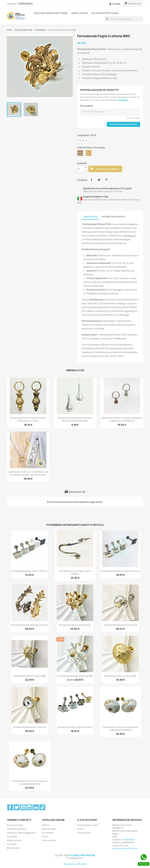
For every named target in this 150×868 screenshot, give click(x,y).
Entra (45, 837)
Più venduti (48, 833)
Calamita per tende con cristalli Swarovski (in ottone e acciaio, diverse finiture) (28, 473)
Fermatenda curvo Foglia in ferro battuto (75, 572)
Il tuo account (87, 820)
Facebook (10, 807)
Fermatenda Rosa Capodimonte (75, 625)
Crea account (84, 833)
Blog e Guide (13, 848)
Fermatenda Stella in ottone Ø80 (30, 676)
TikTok (42, 807)
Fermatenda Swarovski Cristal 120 (30, 727)
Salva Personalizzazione (123, 124)
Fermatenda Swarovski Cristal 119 (120, 625)
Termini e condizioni (17, 829)
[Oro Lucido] (89, 154)
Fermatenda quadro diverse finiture (30, 571)
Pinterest (106, 180)
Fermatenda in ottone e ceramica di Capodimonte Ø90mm (120, 729)
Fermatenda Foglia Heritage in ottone (30, 625)
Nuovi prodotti (49, 829)
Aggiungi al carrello (105, 169)
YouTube (23, 807)
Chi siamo (12, 844)
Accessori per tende (105, 13)
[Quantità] (81, 169)
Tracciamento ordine (88, 825)
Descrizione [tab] (90, 216)
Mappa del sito (14, 840)
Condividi (91, 180)
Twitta (99, 180)
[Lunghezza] (83, 140)
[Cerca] (124, 19)
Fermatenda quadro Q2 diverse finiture (120, 571)
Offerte (46, 825)
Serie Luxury (80, 13)
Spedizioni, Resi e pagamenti (21, 833)
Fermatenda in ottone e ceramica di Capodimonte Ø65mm (30, 782)
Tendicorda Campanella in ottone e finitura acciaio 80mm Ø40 (75, 419)
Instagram (29, 807)
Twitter (17, 807)
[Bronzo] (81, 154)
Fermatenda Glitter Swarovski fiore (75, 727)
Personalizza (87, 106)
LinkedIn (36, 807)
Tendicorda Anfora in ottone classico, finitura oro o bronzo (28, 419)
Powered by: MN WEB (75, 864)
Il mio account (49, 840)
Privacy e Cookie (15, 825)
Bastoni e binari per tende (51, 13)
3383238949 (25, 4)
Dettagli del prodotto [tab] (113, 216)
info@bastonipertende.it (125, 848)
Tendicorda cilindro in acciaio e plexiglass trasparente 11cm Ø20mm (122, 419)
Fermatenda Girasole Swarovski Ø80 (75, 676)
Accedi (81, 829)
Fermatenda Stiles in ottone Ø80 (120, 676)
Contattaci (12, 837)
